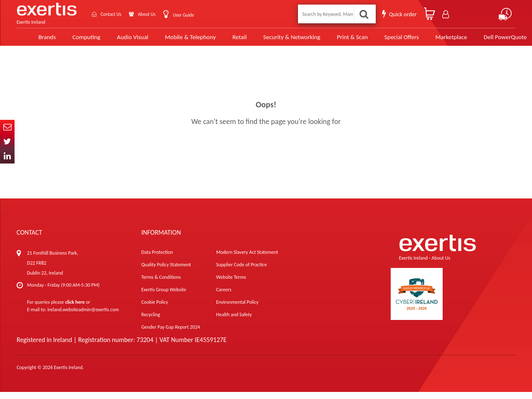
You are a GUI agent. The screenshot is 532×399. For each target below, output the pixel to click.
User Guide (199, 15)
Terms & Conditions (161, 284)
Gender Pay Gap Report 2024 (171, 334)
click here (75, 309)
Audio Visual (118, 40)
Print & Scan (335, 40)
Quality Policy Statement (166, 272)
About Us (157, 14)
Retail (224, 40)
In (7, 156)
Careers (224, 297)
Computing (73, 40)
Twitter (7, 142)
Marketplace (433, 40)
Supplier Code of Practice (241, 272)
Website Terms (231, 284)
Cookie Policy (155, 309)
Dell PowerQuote (486, 40)
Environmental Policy (237, 309)
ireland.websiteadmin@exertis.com (83, 317)
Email (7, 127)
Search (364, 14)
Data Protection (157, 259)
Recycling (151, 322)
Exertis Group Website (164, 297)
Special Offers (383, 40)
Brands (34, 40)
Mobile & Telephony (175, 40)
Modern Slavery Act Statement (247, 259)
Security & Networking (275, 40)
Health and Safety (234, 322)
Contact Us (115, 14)
